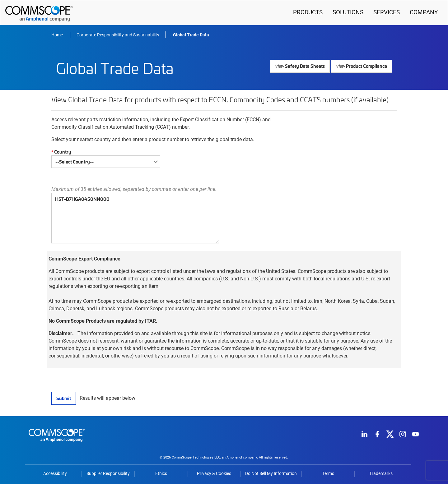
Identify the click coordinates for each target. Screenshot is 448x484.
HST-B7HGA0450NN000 (135, 218)
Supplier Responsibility (108, 473)
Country (61, 152)
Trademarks (381, 473)
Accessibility (55, 473)
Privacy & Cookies (214, 473)
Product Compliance (362, 66)
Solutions (348, 12)
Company (424, 12)
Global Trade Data (191, 35)
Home (58, 35)
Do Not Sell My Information (271, 473)
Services (387, 12)
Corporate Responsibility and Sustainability (118, 35)
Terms (328, 473)
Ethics (161, 473)
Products (308, 12)
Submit (63, 398)
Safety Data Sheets (302, 66)
